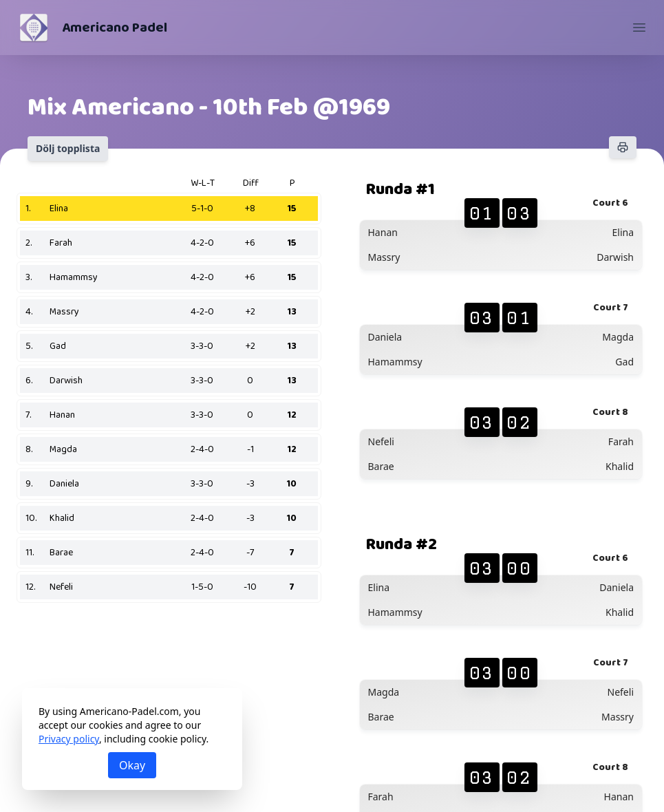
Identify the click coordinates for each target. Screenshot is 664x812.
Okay (132, 765)
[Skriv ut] (623, 147)
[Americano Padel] (34, 28)
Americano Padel (115, 28)
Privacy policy (69, 739)
